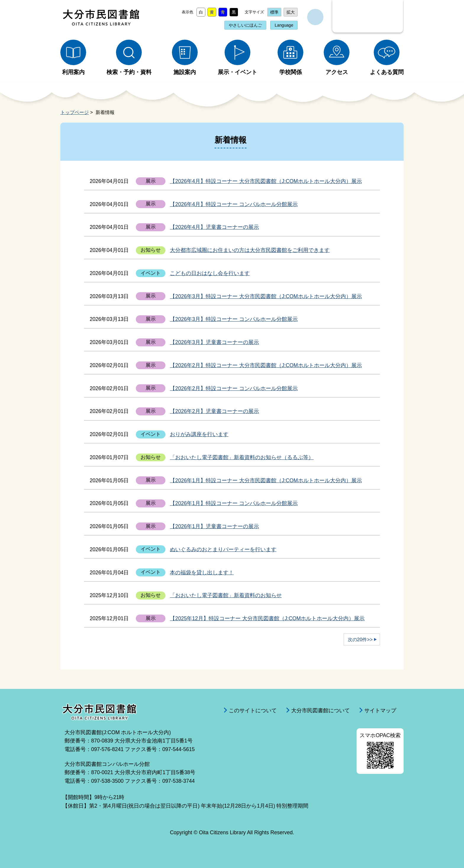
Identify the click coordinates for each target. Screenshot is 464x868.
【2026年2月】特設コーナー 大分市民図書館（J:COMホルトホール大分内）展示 (266, 365)
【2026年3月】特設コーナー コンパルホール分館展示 (234, 319)
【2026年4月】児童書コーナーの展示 (214, 227)
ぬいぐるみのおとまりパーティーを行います (223, 549)
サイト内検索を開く (315, 17)
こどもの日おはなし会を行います (210, 273)
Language (284, 25)
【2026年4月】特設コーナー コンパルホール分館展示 (234, 204)
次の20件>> (360, 640)
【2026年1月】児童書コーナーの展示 (214, 526)
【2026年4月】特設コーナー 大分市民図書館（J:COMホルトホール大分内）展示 (266, 181)
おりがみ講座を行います (199, 434)
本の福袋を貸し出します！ (202, 573)
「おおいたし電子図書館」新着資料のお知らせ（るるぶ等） (242, 457)
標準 (274, 12)
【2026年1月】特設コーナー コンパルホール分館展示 (234, 503)
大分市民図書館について (320, 711)
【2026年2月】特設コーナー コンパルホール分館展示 (234, 388)
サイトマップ (380, 711)
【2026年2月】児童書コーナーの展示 (214, 411)
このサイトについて (253, 711)
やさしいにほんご (245, 25)
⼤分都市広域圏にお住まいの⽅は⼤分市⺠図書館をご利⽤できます (250, 250)
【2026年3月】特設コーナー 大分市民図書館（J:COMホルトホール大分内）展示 (266, 296)
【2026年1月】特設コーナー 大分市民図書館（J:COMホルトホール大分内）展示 (266, 480)
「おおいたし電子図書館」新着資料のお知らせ (226, 595)
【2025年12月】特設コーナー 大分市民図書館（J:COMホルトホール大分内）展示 (267, 618)
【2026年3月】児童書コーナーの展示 (214, 342)
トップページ (75, 112)
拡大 (291, 12)
